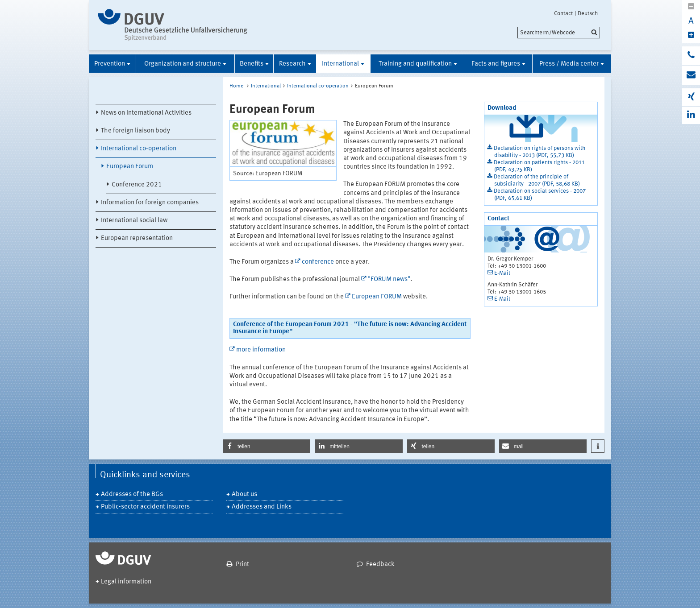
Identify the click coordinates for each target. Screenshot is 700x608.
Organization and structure (183, 64)
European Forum (130, 167)
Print (242, 565)
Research (292, 64)
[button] (267, 446)
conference (318, 262)
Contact (563, 13)
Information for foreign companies (150, 203)
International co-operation (139, 149)
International (340, 64)
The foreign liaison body (135, 131)
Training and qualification (415, 64)
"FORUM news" (389, 279)
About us (244, 494)
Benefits (252, 64)
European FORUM (377, 297)
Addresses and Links (262, 507)
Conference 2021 (137, 185)
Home (236, 86)
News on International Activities (146, 113)
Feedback (380, 565)
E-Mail (502, 273)
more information (261, 350)
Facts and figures (496, 64)
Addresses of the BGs (132, 494)
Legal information (126, 582)
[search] (559, 33)
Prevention (110, 64)
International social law (134, 221)
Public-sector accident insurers (145, 507)
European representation (137, 238)
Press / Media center (569, 64)
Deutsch (588, 13)
